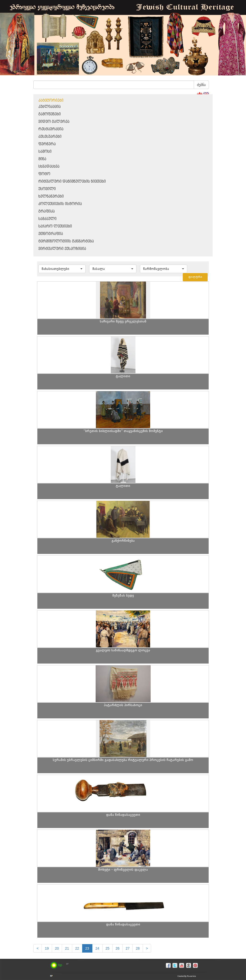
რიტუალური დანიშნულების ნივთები (72, 182)
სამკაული (47, 219)
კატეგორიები (51, 101)
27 (128, 948)
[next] (147, 948)
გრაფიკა (47, 211)
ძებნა (201, 85)
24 (97, 948)
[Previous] (38, 948)
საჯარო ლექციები (55, 226)
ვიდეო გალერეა (54, 122)
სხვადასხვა (49, 167)
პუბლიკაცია (50, 107)
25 (108, 948)
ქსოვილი (47, 189)
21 (67, 948)
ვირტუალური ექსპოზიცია (62, 249)
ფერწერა (47, 144)
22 (77, 948)
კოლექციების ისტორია (60, 204)
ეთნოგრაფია (51, 234)
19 (47, 948)
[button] (62, 269)
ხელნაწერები (51, 196)
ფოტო (44, 174)
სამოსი (45, 152)
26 (118, 948)
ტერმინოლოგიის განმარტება (66, 241)
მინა (42, 159)
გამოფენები (50, 114)
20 (57, 948)
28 (138, 948)
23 (87, 948)
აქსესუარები (50, 137)
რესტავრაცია (51, 129)
